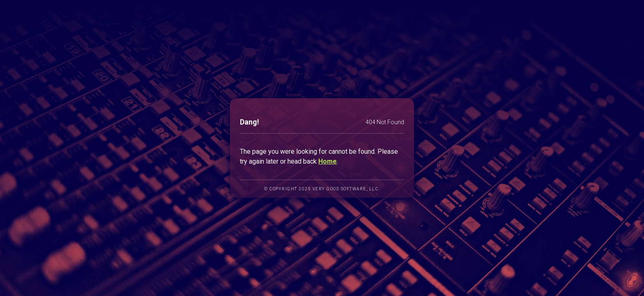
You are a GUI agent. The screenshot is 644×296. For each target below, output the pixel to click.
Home (328, 161)
